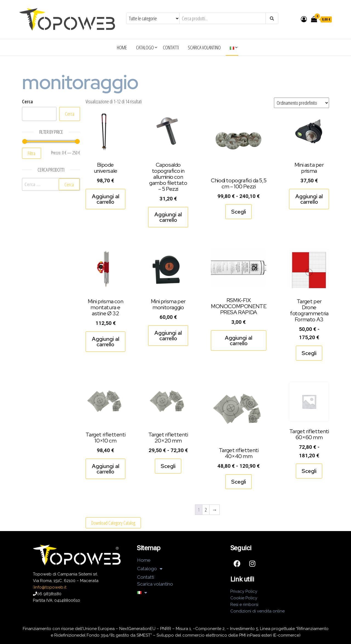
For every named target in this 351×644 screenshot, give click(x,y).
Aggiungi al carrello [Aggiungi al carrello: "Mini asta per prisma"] (309, 199)
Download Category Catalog (113, 523)
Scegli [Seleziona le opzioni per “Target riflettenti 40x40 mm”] (239, 482)
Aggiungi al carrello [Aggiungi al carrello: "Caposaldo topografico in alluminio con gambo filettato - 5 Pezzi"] (168, 217)
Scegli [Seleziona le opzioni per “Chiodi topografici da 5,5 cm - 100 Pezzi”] (239, 212)
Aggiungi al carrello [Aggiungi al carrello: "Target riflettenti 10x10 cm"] (106, 469)
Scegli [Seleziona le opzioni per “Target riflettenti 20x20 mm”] (168, 466)
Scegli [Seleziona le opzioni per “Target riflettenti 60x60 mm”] (309, 471)
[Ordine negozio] (302, 103)
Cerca (27, 101)
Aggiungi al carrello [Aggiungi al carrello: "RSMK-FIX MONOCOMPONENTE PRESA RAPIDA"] (239, 341)
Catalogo (145, 47)
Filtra (32, 153)
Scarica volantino (204, 47)
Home (122, 47)
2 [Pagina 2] (206, 510)
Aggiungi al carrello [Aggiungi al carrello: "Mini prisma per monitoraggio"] (168, 336)
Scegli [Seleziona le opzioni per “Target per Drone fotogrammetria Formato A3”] (309, 353)
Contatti (171, 47)
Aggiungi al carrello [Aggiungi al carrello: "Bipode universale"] (106, 199)
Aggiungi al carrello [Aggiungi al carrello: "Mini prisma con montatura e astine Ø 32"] (106, 342)
